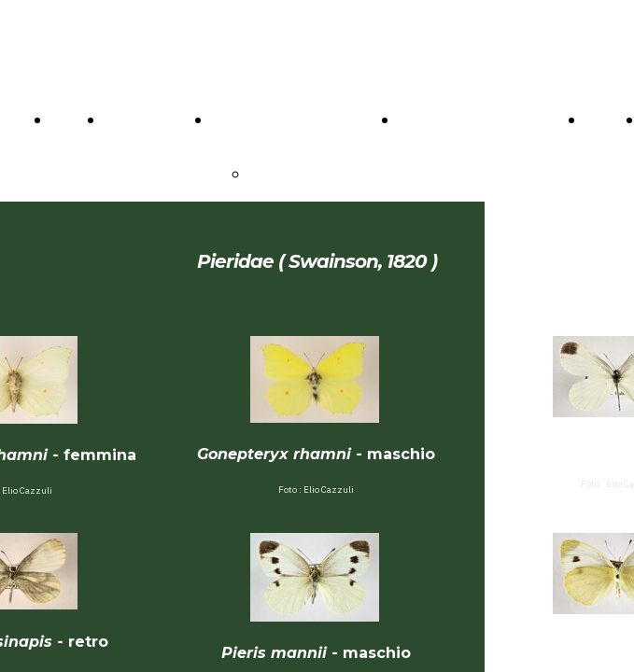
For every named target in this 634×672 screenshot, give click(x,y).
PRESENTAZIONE (313, 174)
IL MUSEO (248, 119)
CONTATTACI (153, 119)
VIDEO (609, 119)
